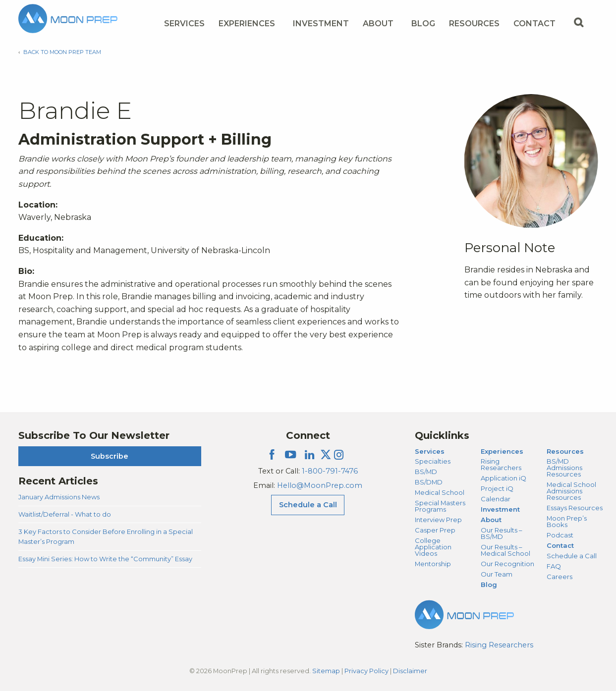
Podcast (560, 535)
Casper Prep (435, 530)
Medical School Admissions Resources (571, 491)
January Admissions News (59, 497)
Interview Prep (438, 520)
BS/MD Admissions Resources (564, 468)
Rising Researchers (501, 464)
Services (430, 451)
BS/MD (426, 472)
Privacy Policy (366, 671)
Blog (423, 24)
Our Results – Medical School (505, 550)
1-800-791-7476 (330, 471)
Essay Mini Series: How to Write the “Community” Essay (105, 559)
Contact (560, 545)
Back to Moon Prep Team (62, 52)
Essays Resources (575, 508)
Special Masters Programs (440, 506)
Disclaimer (410, 671)
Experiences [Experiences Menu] (247, 24)
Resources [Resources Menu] (474, 24)
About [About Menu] (378, 24)
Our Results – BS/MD (501, 533)
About (491, 520)
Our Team (497, 574)
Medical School (440, 492)
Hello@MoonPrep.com (320, 485)
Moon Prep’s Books (567, 521)
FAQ (554, 566)
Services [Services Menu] (184, 24)
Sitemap (326, 671)
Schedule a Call (572, 556)
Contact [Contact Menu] (534, 24)
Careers (560, 577)
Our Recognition (507, 564)
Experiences (502, 451)
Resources (565, 451)
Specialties (433, 461)
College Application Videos (433, 547)
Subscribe (110, 456)
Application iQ (504, 478)
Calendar (496, 499)
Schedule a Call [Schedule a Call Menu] (308, 505)
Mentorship (433, 564)
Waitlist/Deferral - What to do (65, 514)
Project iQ (497, 488)
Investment (321, 24)
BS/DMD (429, 482)
